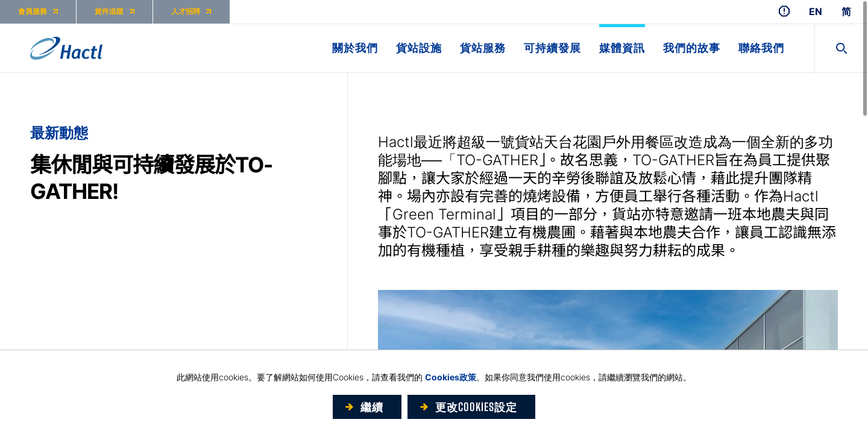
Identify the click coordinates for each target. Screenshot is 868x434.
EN (816, 12)
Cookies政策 (451, 377)
